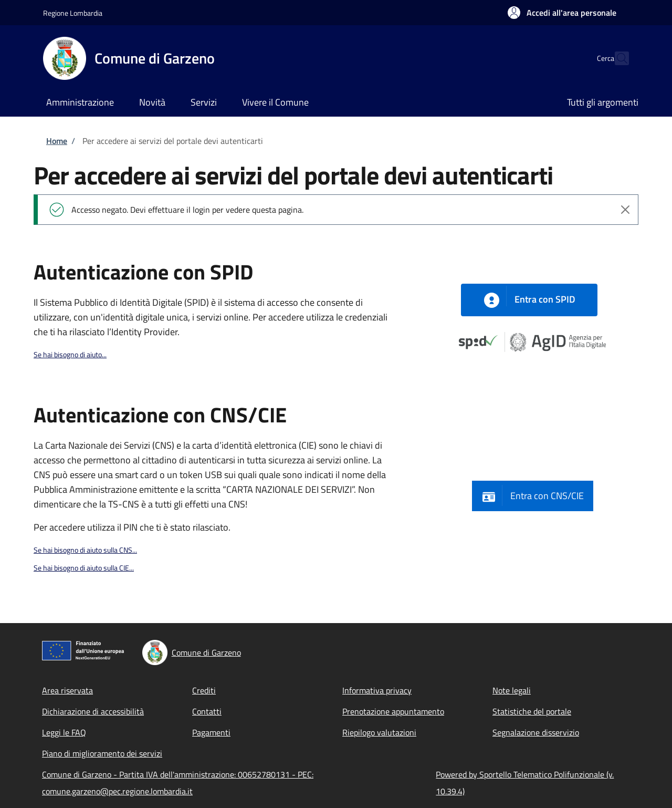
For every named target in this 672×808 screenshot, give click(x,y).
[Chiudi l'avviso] (625, 210)
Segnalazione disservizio (536, 732)
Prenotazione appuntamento (393, 711)
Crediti (204, 690)
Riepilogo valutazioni (379, 732)
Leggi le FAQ (64, 732)
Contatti (207, 711)
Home (57, 141)
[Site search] (616, 58)
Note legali (512, 690)
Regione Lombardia (73, 13)
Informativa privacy (377, 690)
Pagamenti (211, 732)
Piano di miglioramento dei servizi (102, 753)
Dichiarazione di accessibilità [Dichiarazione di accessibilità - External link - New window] (93, 711)
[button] (562, 13)
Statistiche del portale (532, 711)
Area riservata (67, 690)
